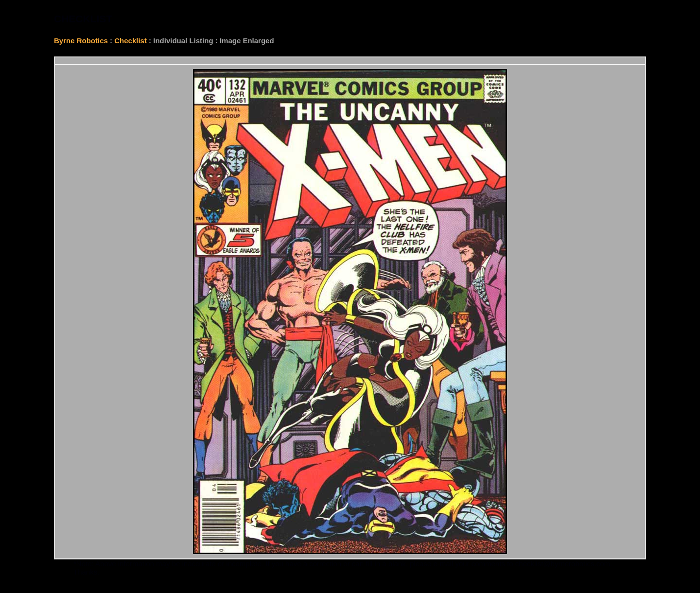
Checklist (131, 41)
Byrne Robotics (81, 41)
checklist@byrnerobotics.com (563, 564)
